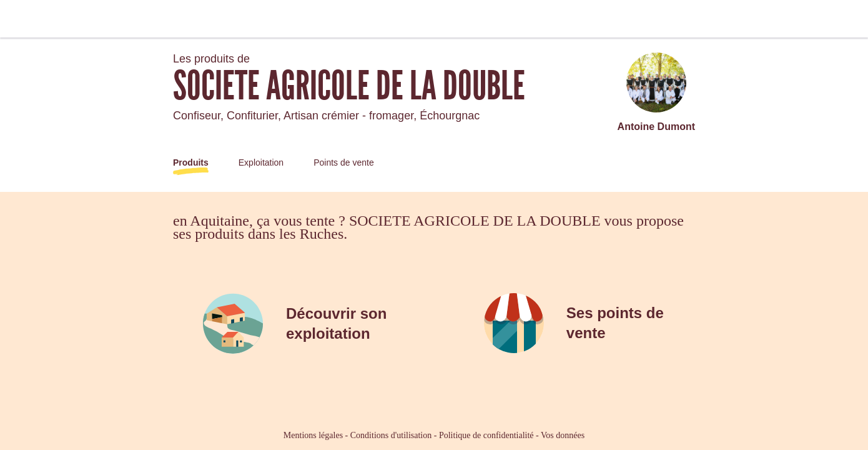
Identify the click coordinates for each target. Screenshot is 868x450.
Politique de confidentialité (486, 435)
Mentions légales (313, 435)
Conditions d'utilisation (391, 435)
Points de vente (344, 162)
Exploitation (261, 162)
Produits (191, 162)
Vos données (563, 435)
